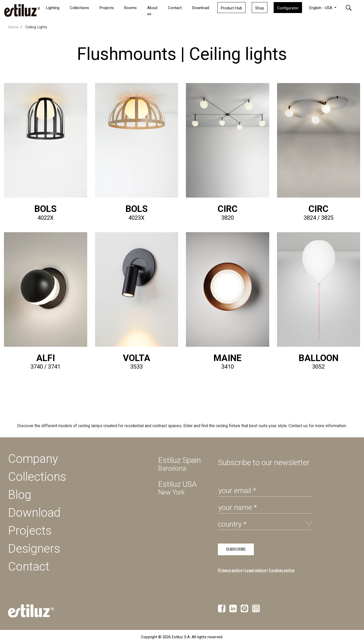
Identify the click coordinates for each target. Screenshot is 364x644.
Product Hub (231, 8)
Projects (30, 531)
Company (33, 459)
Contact (175, 8)
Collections (79, 8)
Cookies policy (282, 570)
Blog (20, 495)
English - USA (321, 8)
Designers (34, 548)
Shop (260, 8)
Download (201, 8)
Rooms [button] (130, 8)
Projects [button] (107, 8)
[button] (352, 7)
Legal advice (255, 570)
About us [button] (152, 11)
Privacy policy (230, 570)
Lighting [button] (53, 8)
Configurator (288, 8)
